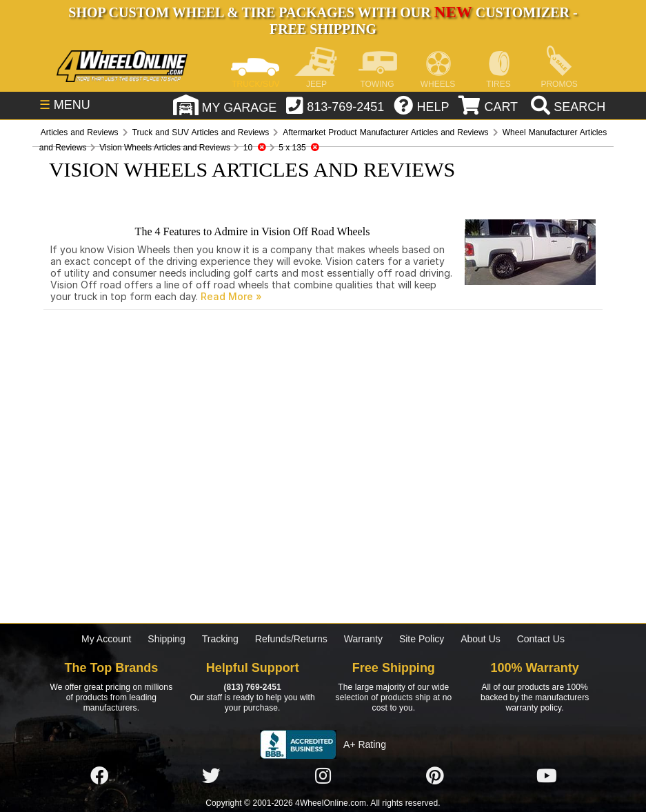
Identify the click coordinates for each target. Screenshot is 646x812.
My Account (106, 639)
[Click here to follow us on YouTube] (547, 776)
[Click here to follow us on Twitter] (211, 776)
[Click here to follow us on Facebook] (99, 776)
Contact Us (541, 639)
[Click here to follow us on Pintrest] (435, 776)
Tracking (220, 639)
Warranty (363, 639)
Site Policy (422, 639)
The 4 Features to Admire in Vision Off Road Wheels (253, 231)
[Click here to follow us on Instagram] (323, 776)
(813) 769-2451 (252, 687)
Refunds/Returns (291, 639)
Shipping (166, 639)
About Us (481, 639)
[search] (566, 107)
